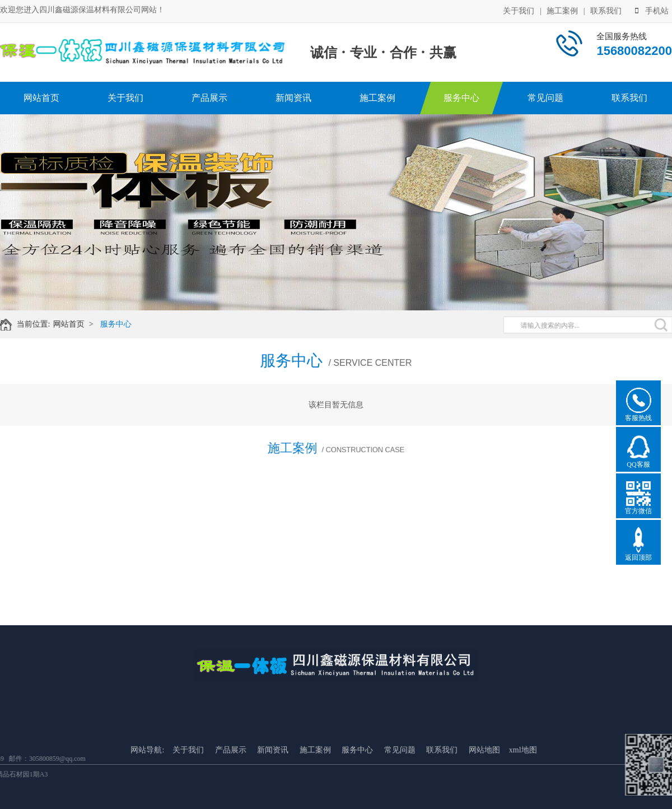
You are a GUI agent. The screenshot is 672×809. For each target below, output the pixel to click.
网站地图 (484, 798)
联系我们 (606, 10)
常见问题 (545, 98)
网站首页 (41, 98)
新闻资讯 (293, 98)
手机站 (652, 10)
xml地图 (523, 798)
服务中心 (461, 98)
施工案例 (562, 10)
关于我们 (519, 10)
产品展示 (209, 98)
